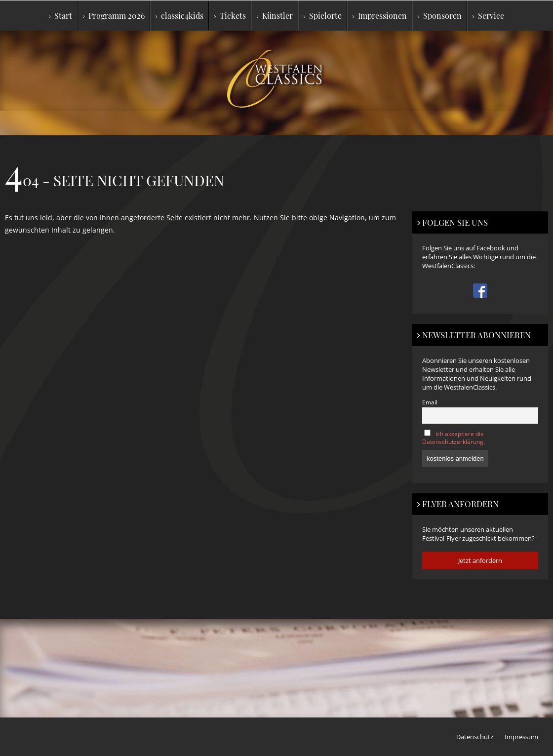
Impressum (521, 737)
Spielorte (323, 16)
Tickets (230, 16)
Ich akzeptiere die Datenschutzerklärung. (454, 438)
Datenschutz (475, 737)
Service (488, 16)
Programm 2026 (114, 16)
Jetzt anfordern (480, 560)
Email (430, 402)
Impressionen (380, 16)
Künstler (275, 16)
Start (60, 16)
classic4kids (179, 16)
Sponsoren (440, 16)
